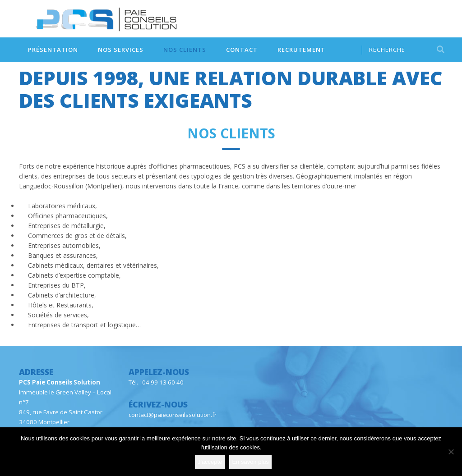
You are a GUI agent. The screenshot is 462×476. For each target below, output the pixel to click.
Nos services (121, 50)
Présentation (53, 50)
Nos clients (185, 50)
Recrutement (301, 50)
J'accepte (210, 462)
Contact (242, 50)
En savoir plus (250, 462)
